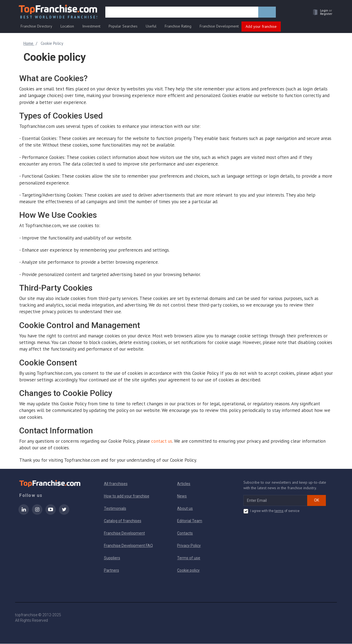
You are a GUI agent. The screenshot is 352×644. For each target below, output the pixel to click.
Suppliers (112, 558)
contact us (162, 441)
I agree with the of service (271, 511)
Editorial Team (190, 521)
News (182, 496)
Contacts (185, 533)
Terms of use (189, 558)
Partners (112, 571)
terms (279, 511)
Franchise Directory (36, 27)
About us (185, 509)
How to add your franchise (127, 496)
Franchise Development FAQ (128, 546)
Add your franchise (261, 27)
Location (67, 27)
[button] (321, 13)
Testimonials (115, 509)
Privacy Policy (189, 546)
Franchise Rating (178, 27)
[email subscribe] (275, 501)
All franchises (116, 484)
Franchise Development (219, 27)
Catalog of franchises (123, 521)
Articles (184, 484)
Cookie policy (188, 571)
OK (317, 500)
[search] (182, 13)
